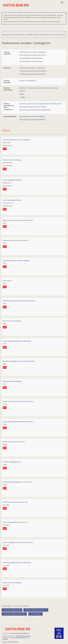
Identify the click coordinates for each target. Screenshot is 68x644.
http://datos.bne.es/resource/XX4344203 (32, 120)
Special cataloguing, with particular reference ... (18, 422)
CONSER (22, 97)
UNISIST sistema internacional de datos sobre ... (19, 401)
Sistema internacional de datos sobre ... (16, 240)
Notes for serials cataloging (12, 160)
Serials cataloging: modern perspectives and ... (18, 542)
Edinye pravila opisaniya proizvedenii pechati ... (18, 220)
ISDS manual (7, 281)
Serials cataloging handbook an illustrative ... (18, 341)
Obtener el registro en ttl (12, 610)
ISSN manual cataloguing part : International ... (18, 482)
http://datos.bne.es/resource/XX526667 (32, 116)
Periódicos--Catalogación (28, 81)
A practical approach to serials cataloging (16, 140)
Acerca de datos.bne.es (11, 642)
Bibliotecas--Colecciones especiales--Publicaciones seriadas (39, 88)
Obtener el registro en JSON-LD (36, 610)
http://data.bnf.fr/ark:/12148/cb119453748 (33, 107)
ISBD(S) (22, 94)
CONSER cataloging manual (12, 462)
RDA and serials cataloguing (12, 381)
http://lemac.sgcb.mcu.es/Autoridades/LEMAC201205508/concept (40, 104)
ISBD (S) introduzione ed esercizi (14, 442)
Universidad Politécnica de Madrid (16, 638)
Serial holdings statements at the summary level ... (19, 301)
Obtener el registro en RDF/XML (14, 614)
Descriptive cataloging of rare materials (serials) (19, 361)
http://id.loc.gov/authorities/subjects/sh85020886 (35, 110)
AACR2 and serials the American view (15, 502)
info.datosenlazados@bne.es (20, 633)
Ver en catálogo (36, 614)
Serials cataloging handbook (12, 180)
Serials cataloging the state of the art (15, 522)
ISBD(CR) (22, 91)
